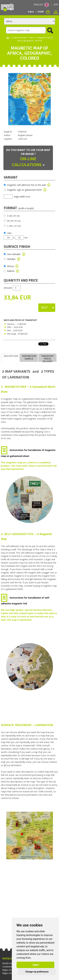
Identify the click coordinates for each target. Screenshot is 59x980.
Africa (32, 38)
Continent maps (19, 38)
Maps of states (10, 970)
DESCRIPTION (11, 356)
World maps (8, 963)
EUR (56, 4)
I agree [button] (35, 965)
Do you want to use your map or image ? (28, 158)
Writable (14, 259)
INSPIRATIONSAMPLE (29, 357)
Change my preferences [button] (37, 972)
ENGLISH (41, 4)
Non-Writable (16, 254)
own (9, 233)
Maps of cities (9, 973)
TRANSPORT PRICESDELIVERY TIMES (47, 358)
